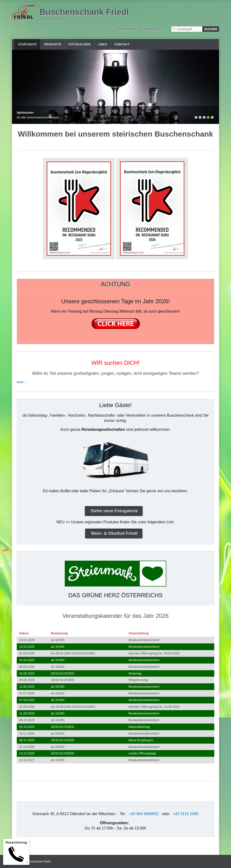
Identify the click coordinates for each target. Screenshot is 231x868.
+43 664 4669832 (144, 814)
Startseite (27, 44)
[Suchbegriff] (187, 29)
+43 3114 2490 (185, 814)
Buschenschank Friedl (84, 12)
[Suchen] (211, 29)
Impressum (127, 30)
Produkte (53, 44)
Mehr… (22, 382)
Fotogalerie (80, 44)
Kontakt (122, 44)
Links (103, 44)
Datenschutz (153, 30)
